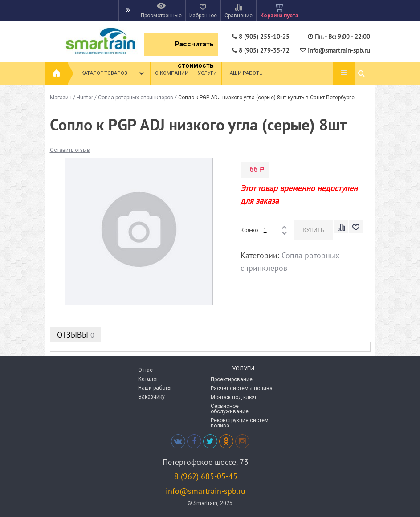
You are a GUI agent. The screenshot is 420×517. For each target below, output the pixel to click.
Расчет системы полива (242, 388)
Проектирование (232, 379)
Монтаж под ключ (233, 397)
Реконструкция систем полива (240, 423)
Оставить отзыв (70, 150)
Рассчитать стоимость (194, 48)
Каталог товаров (113, 73)
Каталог (148, 379)
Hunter (85, 98)
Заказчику (151, 397)
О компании (172, 73)
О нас (145, 370)
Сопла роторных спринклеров (136, 98)
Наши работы (245, 73)
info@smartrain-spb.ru (206, 491)
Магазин (61, 98)
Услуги (207, 73)
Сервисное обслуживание (230, 409)
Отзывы (76, 335)
